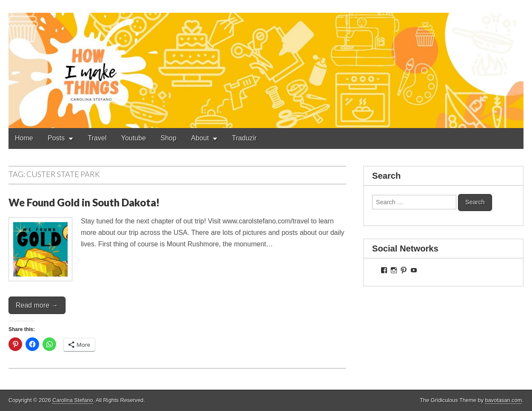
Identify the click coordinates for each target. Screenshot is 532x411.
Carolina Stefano (73, 400)
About (200, 138)
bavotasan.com (504, 400)
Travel (97, 138)
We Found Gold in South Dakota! (84, 202)
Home (24, 138)
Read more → (37, 305)
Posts (56, 138)
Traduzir (245, 138)
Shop (169, 138)
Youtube (134, 138)
